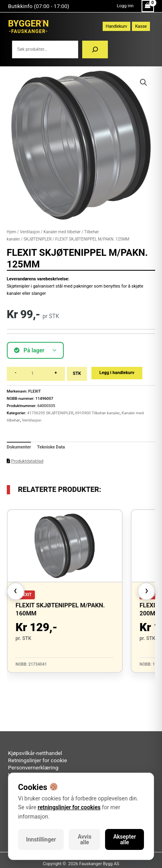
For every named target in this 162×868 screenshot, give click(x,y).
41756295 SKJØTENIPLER (50, 413)
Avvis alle (85, 839)
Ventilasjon (30, 232)
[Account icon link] (125, 6)
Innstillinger (41, 839)
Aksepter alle (125, 839)
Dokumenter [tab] (19, 447)
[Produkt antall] (35, 374)
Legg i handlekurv (117, 373)
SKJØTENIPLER (38, 239)
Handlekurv (116, 26)
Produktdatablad (27, 461)
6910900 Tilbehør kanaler (98, 413)
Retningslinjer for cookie (37, 760)
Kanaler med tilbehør (62, 232)
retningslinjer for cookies (69, 807)
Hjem (12, 232)
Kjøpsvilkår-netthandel (35, 753)
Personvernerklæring (33, 767)
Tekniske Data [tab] (51, 447)
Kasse (141, 26)
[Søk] (95, 49)
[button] (144, 82)
